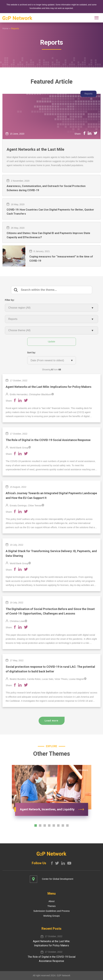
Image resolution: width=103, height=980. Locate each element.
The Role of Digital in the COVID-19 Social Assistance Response (48, 440)
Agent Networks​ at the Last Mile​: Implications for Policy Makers (48, 387)
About (52, 901)
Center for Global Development (58, 879)
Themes (52, 906)
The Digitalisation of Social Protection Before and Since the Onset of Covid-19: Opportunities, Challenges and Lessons (50, 611)
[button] (36, 825)
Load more (51, 721)
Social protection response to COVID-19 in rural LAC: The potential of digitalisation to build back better (50, 669)
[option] (52, 793)
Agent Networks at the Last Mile (35, 149)
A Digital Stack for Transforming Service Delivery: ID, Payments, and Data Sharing (51, 553)
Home (5, 28)
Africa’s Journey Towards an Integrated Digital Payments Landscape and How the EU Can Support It (51, 495)
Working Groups (52, 916)
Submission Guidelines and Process (51, 911)
